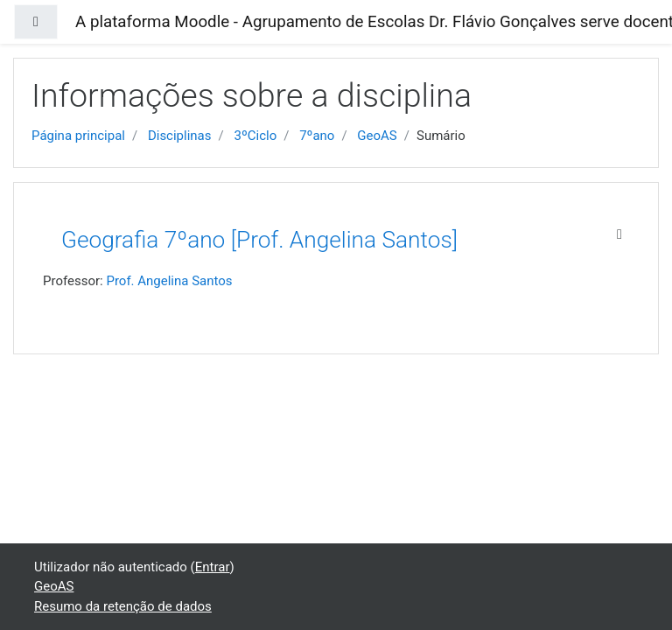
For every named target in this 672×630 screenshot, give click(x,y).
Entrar (213, 567)
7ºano (317, 136)
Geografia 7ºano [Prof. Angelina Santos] (259, 240)
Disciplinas (180, 136)
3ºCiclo (255, 136)
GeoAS (377, 136)
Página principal (78, 136)
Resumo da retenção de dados (123, 606)
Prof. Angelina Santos (169, 281)
